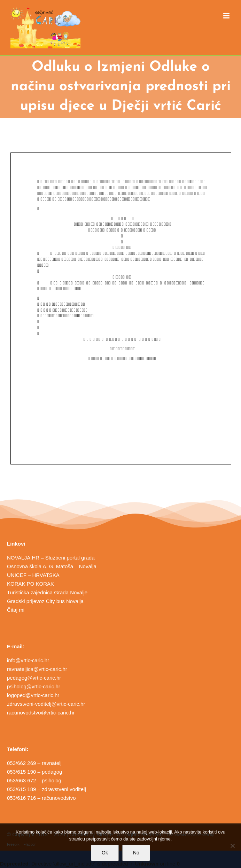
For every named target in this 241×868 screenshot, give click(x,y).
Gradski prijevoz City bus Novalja (45, 601)
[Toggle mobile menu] (227, 16)
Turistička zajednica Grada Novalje (47, 592)
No (136, 853)
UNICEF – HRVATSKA (33, 575)
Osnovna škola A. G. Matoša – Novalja (52, 566)
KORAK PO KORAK (30, 584)
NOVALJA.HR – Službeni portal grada (51, 558)
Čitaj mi (16, 610)
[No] (232, 846)
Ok (105, 853)
